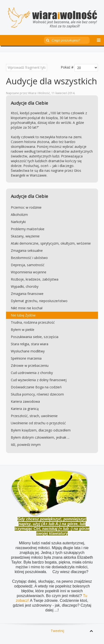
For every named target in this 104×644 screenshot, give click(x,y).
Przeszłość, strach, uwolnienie (34, 416)
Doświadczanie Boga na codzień (36, 387)
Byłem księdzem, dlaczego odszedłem (41, 430)
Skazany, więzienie (25, 236)
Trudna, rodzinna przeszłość (33, 322)
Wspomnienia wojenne (29, 272)
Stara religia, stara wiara (30, 344)
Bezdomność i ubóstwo (29, 258)
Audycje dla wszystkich (52, 81)
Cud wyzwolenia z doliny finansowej (39, 380)
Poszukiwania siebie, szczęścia (35, 337)
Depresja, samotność (28, 265)
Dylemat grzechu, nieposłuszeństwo (39, 301)
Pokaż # (67, 67)
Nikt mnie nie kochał (27, 308)
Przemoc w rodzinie (26, 207)
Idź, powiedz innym (26, 445)
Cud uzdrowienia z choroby (32, 373)
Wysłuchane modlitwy (28, 351)
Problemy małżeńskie (28, 229)
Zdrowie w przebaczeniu (30, 365)
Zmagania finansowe (27, 294)
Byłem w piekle (23, 330)
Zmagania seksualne (27, 250)
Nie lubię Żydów (23, 315)
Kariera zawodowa (25, 401)
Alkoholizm (19, 215)
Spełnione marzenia (26, 358)
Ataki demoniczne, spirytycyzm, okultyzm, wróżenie (51, 243)
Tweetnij (57, 631)
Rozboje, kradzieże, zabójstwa (35, 279)
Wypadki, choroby (25, 286)
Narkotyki (18, 222)
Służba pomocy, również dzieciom (37, 394)
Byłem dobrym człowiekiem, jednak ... (40, 437)
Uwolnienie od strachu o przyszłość (38, 423)
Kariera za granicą (25, 409)
